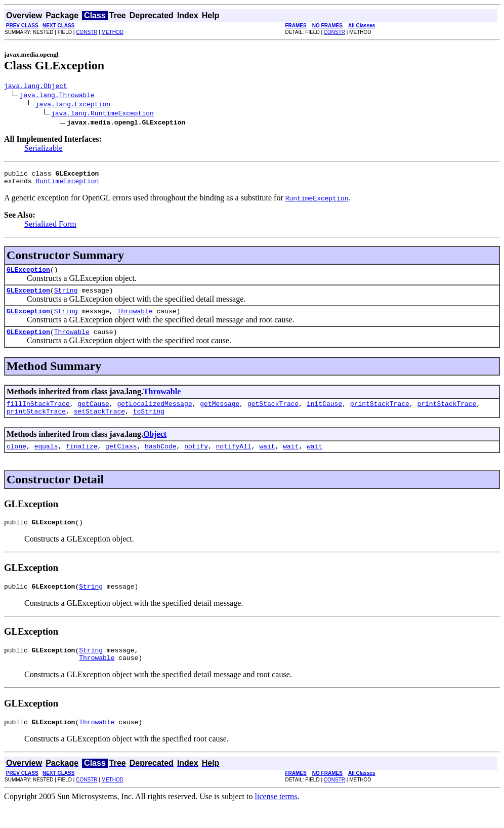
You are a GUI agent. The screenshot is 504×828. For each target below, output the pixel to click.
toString (149, 425)
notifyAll (234, 461)
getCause (93, 416)
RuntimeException (67, 185)
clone (16, 461)
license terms (276, 819)
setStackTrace (99, 425)
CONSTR (87, 32)
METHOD (113, 32)
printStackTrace (380, 416)
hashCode (160, 461)
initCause (324, 416)
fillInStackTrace (38, 416)
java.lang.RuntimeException (102, 114)
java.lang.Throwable (57, 96)
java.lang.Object (36, 87)
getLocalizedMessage (154, 416)
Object (155, 448)
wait (267, 461)
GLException (28, 275)
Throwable (135, 320)
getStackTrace (273, 416)
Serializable (44, 150)
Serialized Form (50, 229)
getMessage (220, 416)
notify (196, 461)
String (66, 298)
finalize (81, 461)
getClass (121, 461)
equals (46, 461)
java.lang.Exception (73, 105)
